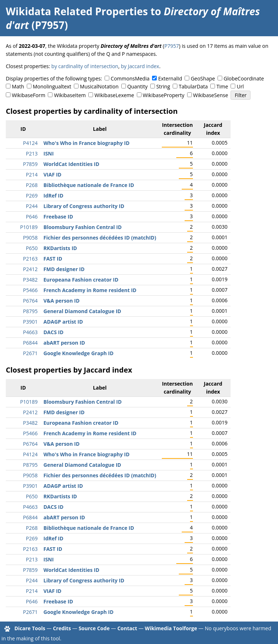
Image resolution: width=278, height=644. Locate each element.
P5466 (30, 290)
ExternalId (170, 78)
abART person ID (64, 343)
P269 (32, 196)
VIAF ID (52, 174)
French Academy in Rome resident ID (90, 290)
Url (240, 86)
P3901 (30, 322)
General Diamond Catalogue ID (82, 311)
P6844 (30, 343)
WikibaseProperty (163, 95)
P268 (32, 185)
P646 (32, 217)
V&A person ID (62, 301)
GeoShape (203, 78)
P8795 (30, 311)
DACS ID (53, 332)
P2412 (30, 269)
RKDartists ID (60, 248)
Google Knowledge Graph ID (79, 353)
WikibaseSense (210, 95)
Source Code (94, 628)
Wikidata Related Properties (77, 11)
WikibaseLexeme (114, 95)
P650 (32, 248)
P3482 (30, 280)
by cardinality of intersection (85, 66)
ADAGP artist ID (63, 322)
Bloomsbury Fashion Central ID (83, 227)
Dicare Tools (30, 628)
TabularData (193, 86)
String (163, 86)
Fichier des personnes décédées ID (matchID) (100, 238)
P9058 (30, 238)
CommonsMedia (130, 78)
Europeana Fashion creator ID (81, 280)
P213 (32, 153)
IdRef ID (53, 196)
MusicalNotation (99, 86)
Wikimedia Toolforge (171, 628)
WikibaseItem (70, 95)
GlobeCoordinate (244, 78)
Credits (62, 628)
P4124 (30, 143)
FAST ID (53, 259)
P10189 (29, 227)
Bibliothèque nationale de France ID (89, 185)
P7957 (172, 46)
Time (222, 86)
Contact (127, 628)
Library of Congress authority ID (84, 206)
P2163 (30, 259)
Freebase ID (58, 217)
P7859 (30, 164)
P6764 (30, 301)
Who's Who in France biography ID (87, 143)
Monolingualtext (52, 86)
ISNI (49, 153)
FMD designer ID (64, 269)
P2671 (30, 353)
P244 (32, 206)
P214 (32, 174)
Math (18, 86)
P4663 (30, 332)
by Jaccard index (140, 66)
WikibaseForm (29, 95)
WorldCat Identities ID (71, 164)
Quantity (137, 86)
